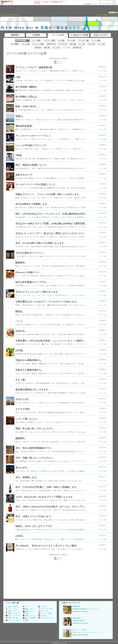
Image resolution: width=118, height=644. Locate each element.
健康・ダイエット (13, 613)
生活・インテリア (13, 616)
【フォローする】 (102, 15)
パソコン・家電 (45, 613)
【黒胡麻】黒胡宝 (78, 621)
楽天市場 (114, 4)
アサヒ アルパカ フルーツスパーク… (85, 632)
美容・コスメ (11, 611)
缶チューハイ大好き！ (80, 630)
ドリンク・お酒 (8, 4)
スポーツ (43, 607)
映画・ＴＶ (28, 611)
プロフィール (15, 15)
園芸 (25, 620)
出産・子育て (11, 607)
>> (90, 4)
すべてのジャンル (46, 618)
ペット (26, 607)
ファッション (11, 609)
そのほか (43, 616)
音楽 (25, 613)
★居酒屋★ (76, 606)
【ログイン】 (113, 15)
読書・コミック (29, 616)
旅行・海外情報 (29, 618)
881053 (112, 13)
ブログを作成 (105, 4)
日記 (8, 15)
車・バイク (43, 611)
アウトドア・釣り (46, 609)
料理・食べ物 (11, 618)
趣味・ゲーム (29, 609)
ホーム (3, 15)
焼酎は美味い (77, 618)
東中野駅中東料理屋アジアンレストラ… (86, 609)
